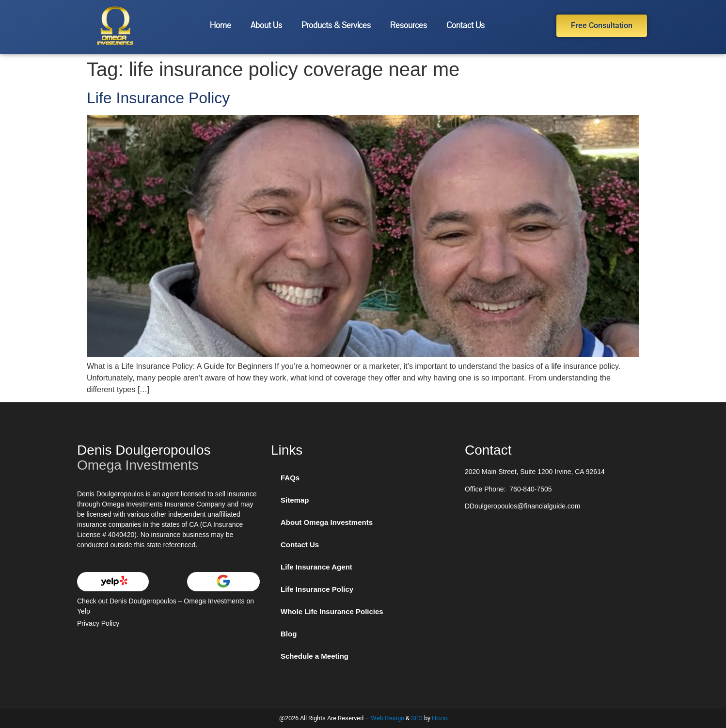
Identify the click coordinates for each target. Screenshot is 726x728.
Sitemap (295, 500)
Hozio (440, 718)
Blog (289, 634)
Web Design (387, 718)
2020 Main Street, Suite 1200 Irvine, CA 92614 (535, 472)
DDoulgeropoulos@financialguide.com (522, 506)
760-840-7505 (530, 489)
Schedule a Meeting (315, 656)
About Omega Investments (327, 522)
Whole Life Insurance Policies (332, 611)
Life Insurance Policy (158, 98)
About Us (266, 25)
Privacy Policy (98, 623)
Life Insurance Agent (316, 567)
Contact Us (466, 25)
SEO (417, 718)
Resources (409, 25)
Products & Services (336, 25)
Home (221, 25)
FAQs (290, 478)
